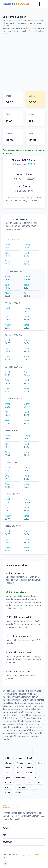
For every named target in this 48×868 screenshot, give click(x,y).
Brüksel (8, 788)
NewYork (30, 773)
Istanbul (31, 758)
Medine (19, 758)
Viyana (7, 778)
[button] (44, 828)
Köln (19, 773)
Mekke (8, 758)
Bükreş (18, 792)
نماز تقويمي (27, 855)
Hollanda (35, 20)
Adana (7, 768)
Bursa (40, 763)
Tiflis (35, 788)
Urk (28, 20)
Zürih (28, 792)
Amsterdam (20, 778)
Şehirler (37, 855)
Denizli (8, 773)
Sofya (7, 792)
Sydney (29, 783)
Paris (19, 783)
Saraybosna (22, 788)
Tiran (40, 783)
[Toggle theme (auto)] (5, 863)
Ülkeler (6, 858)
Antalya (30, 768)
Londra (33, 778)
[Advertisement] (24, 63)
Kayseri (19, 768)
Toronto (8, 783)
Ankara (20, 763)
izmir (30, 763)
